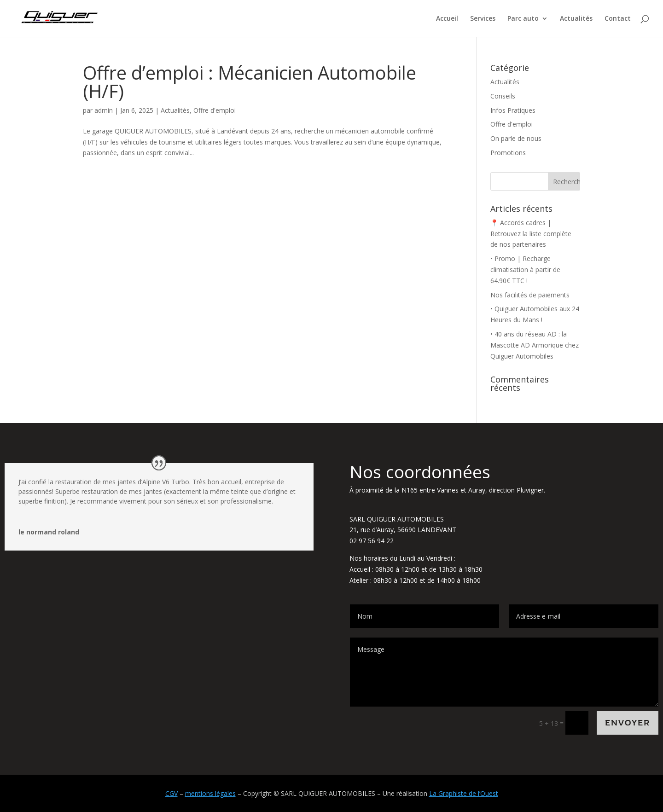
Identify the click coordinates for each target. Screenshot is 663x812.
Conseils (503, 96)
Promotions (508, 153)
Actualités (576, 19)
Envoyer (628, 723)
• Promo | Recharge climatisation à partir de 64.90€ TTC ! (525, 270)
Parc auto (523, 19)
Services (483, 19)
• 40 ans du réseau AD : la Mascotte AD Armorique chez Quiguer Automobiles (535, 345)
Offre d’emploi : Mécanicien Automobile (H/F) (250, 82)
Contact (618, 19)
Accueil (447, 19)
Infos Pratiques (513, 110)
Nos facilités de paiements (530, 295)
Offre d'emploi (215, 110)
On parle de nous (516, 138)
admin (104, 110)
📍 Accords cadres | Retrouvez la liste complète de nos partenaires (531, 234)
